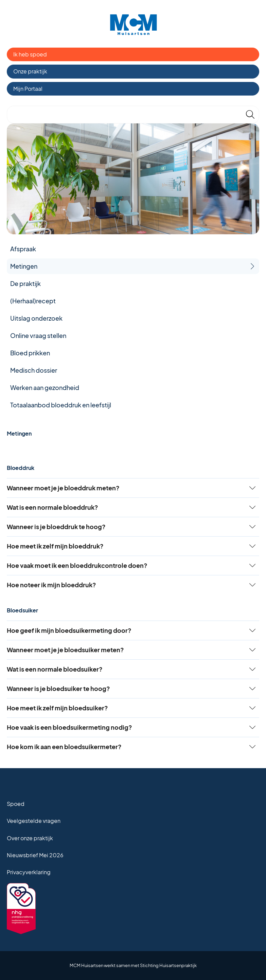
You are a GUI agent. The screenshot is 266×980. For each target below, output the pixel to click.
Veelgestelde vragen (34, 821)
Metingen (24, 266)
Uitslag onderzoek (36, 318)
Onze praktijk (30, 71)
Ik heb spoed (30, 54)
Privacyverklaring (29, 872)
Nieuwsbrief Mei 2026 (35, 855)
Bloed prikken (30, 353)
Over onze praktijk (30, 838)
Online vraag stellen (38, 335)
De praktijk (25, 283)
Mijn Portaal (28, 89)
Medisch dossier (34, 370)
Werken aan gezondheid (45, 387)
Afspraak (23, 249)
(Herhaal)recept (33, 301)
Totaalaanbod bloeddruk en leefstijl (61, 405)
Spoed (16, 804)
